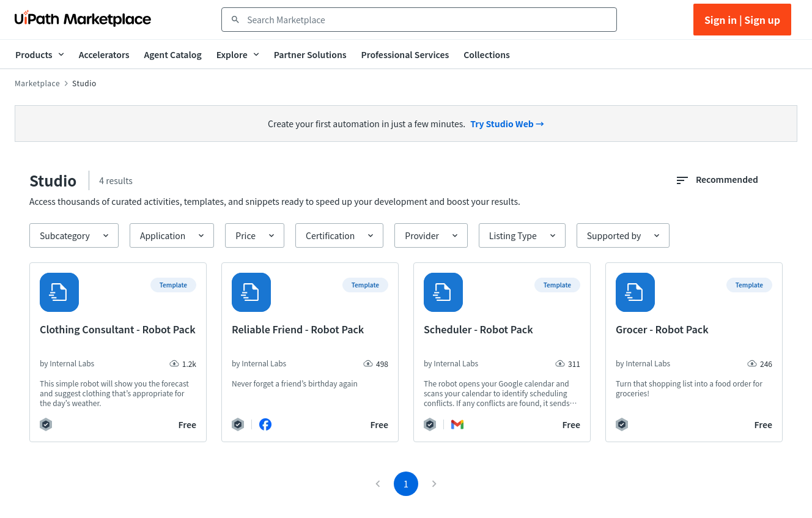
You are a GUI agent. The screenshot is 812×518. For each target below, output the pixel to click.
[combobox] (428, 20)
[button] (74, 235)
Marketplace (37, 83)
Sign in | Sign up (742, 20)
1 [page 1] (406, 483)
